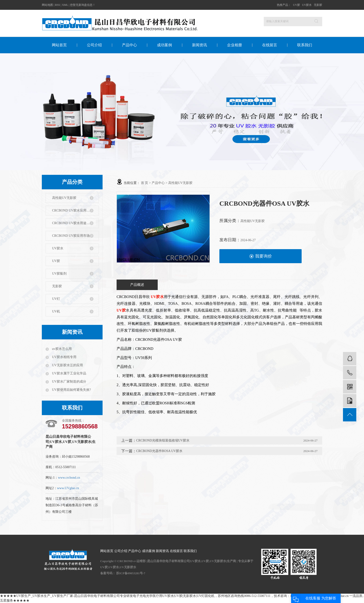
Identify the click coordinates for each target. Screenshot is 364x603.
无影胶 (318, 5)
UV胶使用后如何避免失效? (71, 390)
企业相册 (235, 45)
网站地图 (47, 5)
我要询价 (261, 256)
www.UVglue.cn (68, 488)
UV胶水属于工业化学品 (69, 373)
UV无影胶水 (128, 567)
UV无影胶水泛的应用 (67, 365)
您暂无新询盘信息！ (83, 5)
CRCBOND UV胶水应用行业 (73, 210)
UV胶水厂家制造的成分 (69, 382)
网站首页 (59, 45)
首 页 (145, 183)
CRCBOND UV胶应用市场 (71, 236)
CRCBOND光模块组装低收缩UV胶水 (163, 440)
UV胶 (296, 5)
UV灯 (56, 299)
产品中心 (129, 45)
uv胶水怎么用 (61, 349)
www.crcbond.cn (69, 478)
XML (65, 5)
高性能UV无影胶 (64, 198)
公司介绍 (94, 45)
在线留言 (270, 45)
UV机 (56, 311)
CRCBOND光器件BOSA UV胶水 (159, 451)
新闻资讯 (200, 45)
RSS (57, 5)
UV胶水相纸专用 (64, 357)
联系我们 (305, 45)
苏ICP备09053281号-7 (131, 573)
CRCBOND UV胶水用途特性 (73, 223)
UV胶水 (307, 5)
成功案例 (164, 45)
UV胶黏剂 (59, 274)
